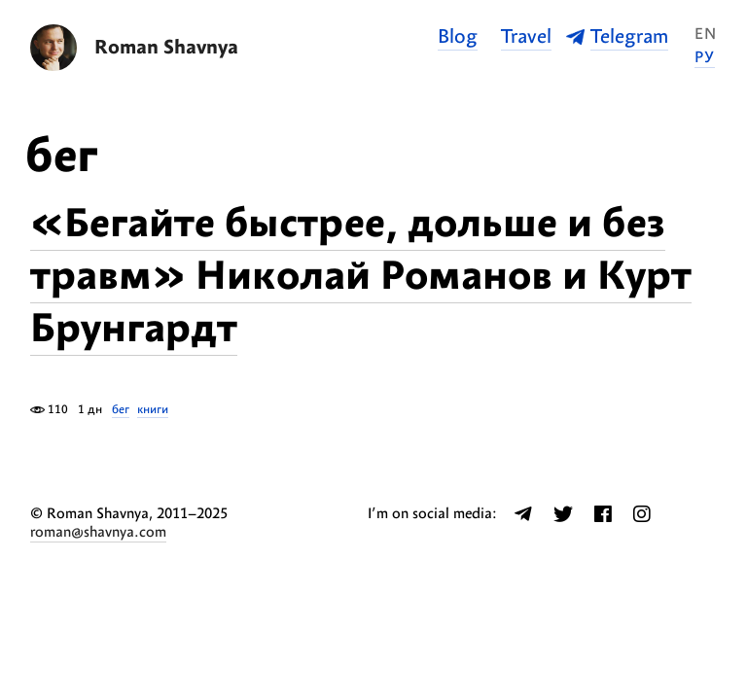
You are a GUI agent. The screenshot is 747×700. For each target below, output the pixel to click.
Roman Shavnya (166, 48)
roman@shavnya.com (98, 532)
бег (121, 410)
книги (153, 410)
